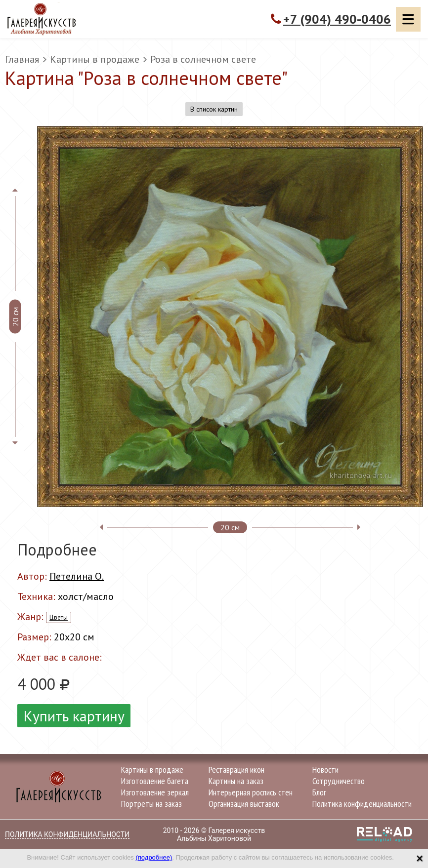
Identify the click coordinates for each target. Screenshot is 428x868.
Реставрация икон (236, 769)
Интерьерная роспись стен (251, 792)
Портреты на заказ (151, 804)
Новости (325, 769)
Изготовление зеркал (155, 792)
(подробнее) (154, 857)
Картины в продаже (95, 59)
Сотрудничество (339, 781)
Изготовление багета (155, 781)
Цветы (59, 617)
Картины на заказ (236, 781)
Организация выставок (244, 804)
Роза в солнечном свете (203, 59)
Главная (22, 59)
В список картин (214, 109)
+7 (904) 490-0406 (337, 19)
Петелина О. (77, 576)
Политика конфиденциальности (362, 804)
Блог (319, 792)
